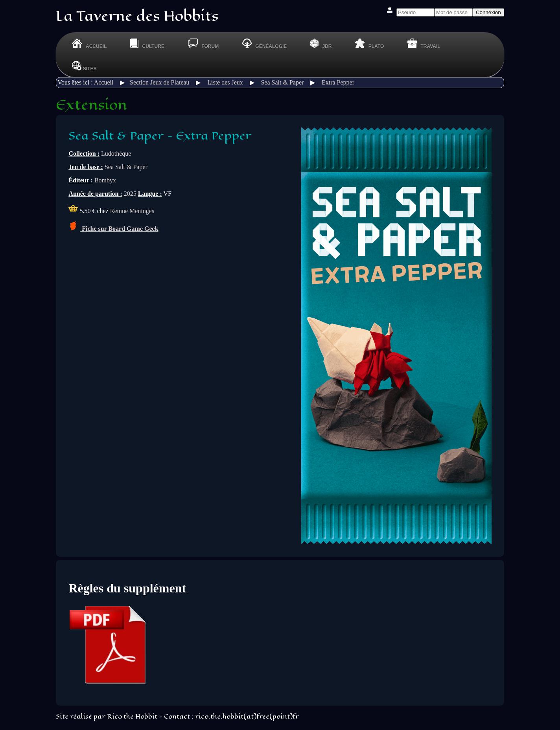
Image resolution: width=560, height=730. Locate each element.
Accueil (104, 82)
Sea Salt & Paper (282, 82)
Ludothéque (116, 154)
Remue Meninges (132, 211)
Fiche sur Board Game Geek (113, 229)
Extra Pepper (338, 82)
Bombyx (105, 180)
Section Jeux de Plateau (160, 82)
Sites (84, 66)
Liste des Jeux (225, 82)
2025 (130, 194)
